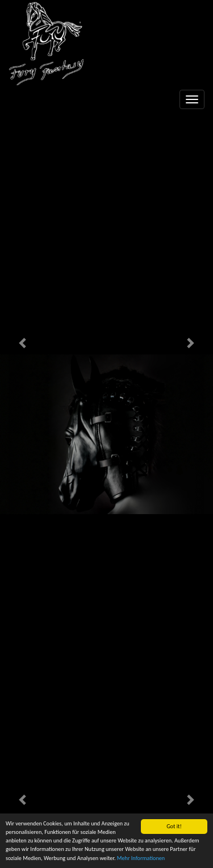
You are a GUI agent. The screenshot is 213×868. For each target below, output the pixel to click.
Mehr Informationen (141, 859)
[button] (23, 343)
